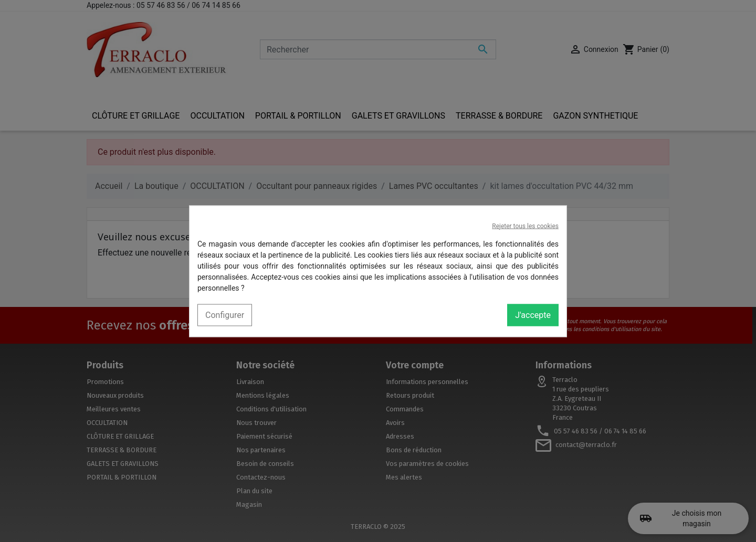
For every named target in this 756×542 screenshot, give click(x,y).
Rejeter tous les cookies (525, 226)
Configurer (225, 315)
